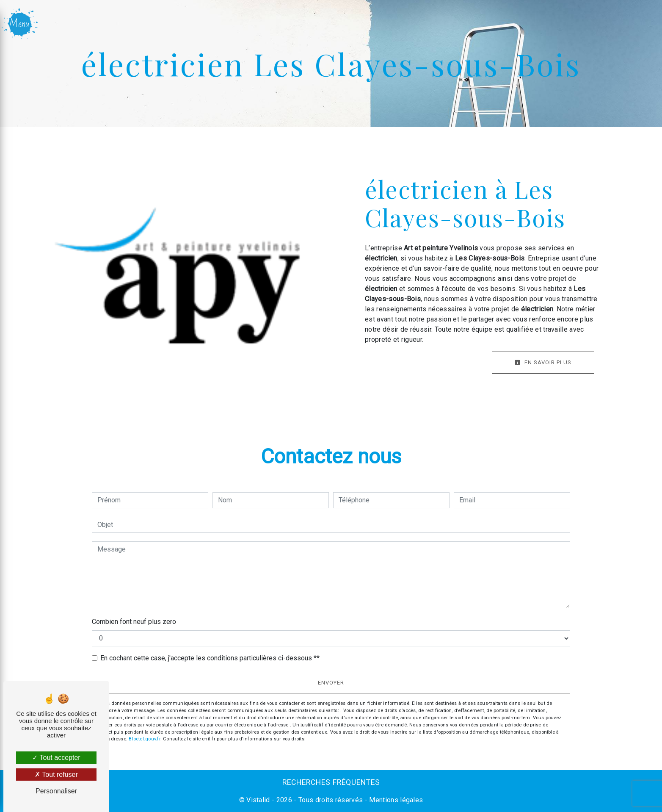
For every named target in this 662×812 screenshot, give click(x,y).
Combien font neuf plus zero (134, 622)
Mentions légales (395, 800)
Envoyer (331, 683)
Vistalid (258, 800)
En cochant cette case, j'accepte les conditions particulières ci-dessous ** (210, 658)
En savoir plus (543, 362)
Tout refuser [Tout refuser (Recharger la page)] (56, 775)
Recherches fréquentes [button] (331, 782)
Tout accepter (56, 758)
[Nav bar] (21, 24)
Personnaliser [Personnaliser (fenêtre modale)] (56, 791)
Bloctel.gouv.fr (144, 739)
